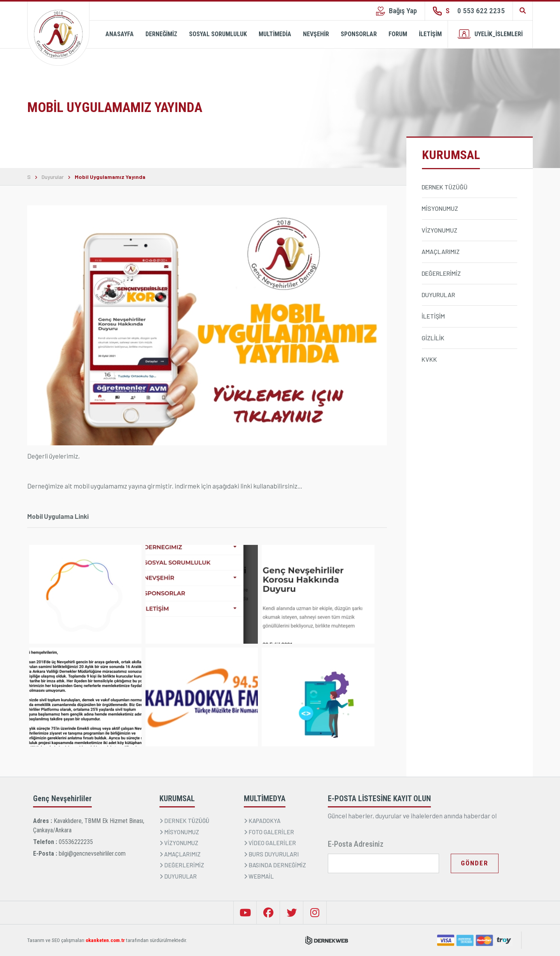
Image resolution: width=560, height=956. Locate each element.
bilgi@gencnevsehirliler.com (92, 854)
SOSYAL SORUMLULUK (218, 34)
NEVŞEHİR (316, 34)
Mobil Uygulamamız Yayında (110, 177)
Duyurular (53, 177)
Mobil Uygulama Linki (58, 516)
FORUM (398, 34)
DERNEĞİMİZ (161, 34)
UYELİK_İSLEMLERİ (490, 34)
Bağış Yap (396, 11)
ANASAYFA (120, 34)
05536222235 (76, 842)
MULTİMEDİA (275, 34)
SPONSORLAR (359, 34)
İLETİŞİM (430, 34)
